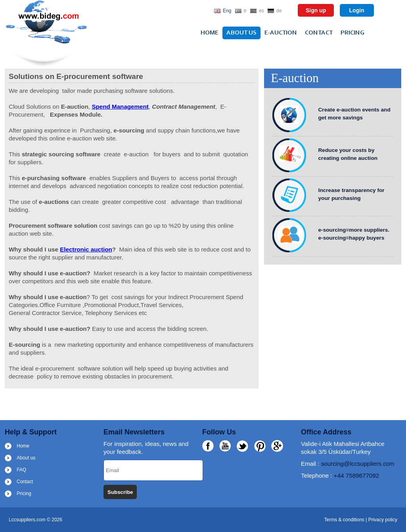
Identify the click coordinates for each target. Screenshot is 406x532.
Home (210, 33)
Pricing (352, 33)
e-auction (281, 33)
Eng (227, 11)
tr (245, 11)
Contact (319, 33)
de (279, 11)
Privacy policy (383, 520)
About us (241, 33)
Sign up (316, 10)
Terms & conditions (345, 520)
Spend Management (120, 107)
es (261, 11)
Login (357, 10)
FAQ (21, 470)
